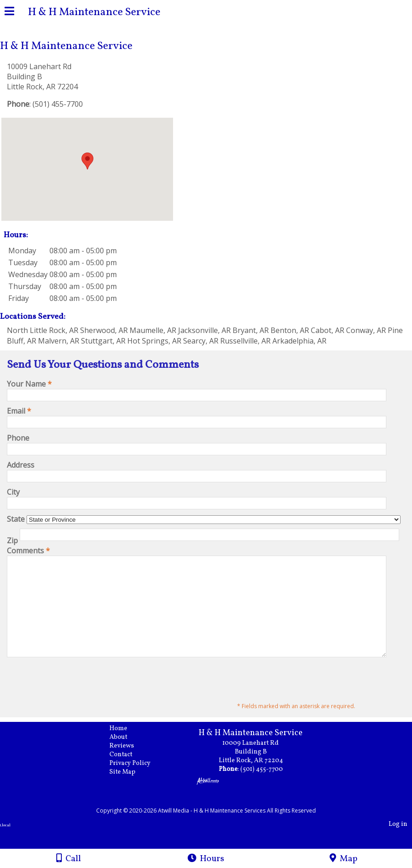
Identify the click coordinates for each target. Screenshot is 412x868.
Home (125, 748)
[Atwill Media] (214, 820)
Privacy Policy (137, 783)
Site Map (129, 791)
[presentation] (76, 699)
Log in (398, 843)
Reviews (129, 765)
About (125, 756)
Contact (128, 774)
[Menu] (9, 12)
